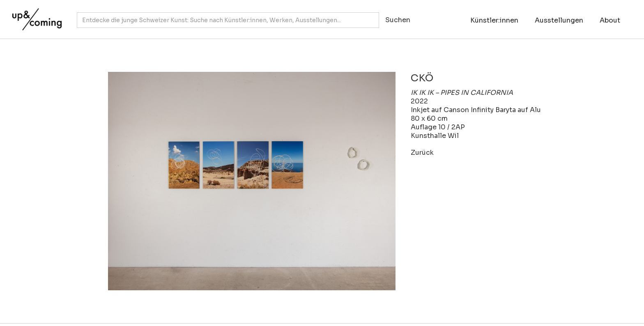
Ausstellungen (559, 20)
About (610, 20)
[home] (35, 15)
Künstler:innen (494, 20)
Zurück (422, 153)
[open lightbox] (241, 181)
